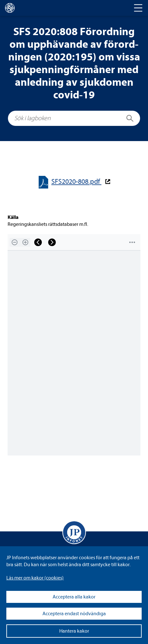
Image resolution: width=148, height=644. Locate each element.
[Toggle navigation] (138, 8)
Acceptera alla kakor (74, 597)
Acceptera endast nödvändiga (74, 614)
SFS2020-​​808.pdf (76, 182)
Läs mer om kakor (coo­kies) (35, 578)
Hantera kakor (74, 631)
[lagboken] (10, 8)
